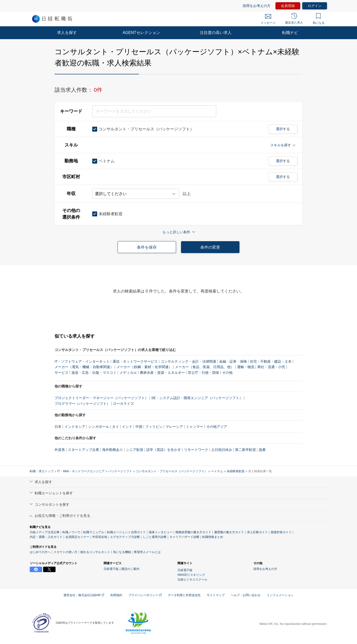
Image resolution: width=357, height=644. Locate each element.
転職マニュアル (94, 532)
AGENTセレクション (141, 33)
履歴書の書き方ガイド (229, 532)
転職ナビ (290, 33)
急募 (262, 450)
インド (127, 427)
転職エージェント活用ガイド (126, 532)
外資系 (60, 450)
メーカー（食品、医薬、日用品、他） (205, 367)
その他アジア (217, 427)
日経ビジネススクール (192, 580)
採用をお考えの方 (257, 6)
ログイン (315, 6)
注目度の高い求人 (216, 33)
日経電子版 (185, 570)
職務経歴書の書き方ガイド (193, 532)
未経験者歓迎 (236, 471)
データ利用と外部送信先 (184, 595)
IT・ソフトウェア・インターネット (82, 361)
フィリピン (154, 427)
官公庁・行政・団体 (204, 373)
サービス (61, 373)
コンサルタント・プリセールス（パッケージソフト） (172, 471)
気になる (319, 19)
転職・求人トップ (42, 471)
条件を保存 (147, 247)
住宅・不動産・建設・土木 (271, 361)
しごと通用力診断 (155, 537)
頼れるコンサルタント (95, 552)
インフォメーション (280, 595)
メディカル (128, 373)
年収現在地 (100, 537)
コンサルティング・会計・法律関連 (188, 361)
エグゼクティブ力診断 (125, 537)
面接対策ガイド (281, 532)
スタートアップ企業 (84, 450)
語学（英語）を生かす (164, 450)
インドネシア (75, 427)
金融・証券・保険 (233, 361)
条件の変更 (210, 247)
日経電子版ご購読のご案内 (121, 569)
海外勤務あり (113, 450)
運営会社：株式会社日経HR (84, 595)
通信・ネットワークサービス (135, 361)
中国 (139, 427)
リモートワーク (196, 450)
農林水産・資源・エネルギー (162, 373)
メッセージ (268, 19)
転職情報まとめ (213, 537)
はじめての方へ (40, 552)
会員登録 (288, 6)
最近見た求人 (294, 19)
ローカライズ (123, 404)
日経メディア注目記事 (45, 532)
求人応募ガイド (257, 532)
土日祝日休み (222, 450)
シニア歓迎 (135, 450)
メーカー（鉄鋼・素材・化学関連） (144, 367)
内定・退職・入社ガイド (46, 537)
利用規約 (116, 595)
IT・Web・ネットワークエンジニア (81, 471)
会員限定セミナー (77, 537)
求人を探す (67, 33)
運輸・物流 (246, 367)
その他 (227, 373)
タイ (116, 427)
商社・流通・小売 (271, 367)
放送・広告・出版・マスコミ (94, 373)
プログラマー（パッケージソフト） (82, 404)
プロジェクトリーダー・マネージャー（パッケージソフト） (101, 398)
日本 (58, 427)
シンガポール (99, 427)
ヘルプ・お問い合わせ (246, 595)
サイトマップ (216, 595)
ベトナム (217, 471)
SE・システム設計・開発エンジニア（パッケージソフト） (197, 398)
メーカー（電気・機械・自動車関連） (84, 367)
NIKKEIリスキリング (191, 575)
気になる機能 (122, 552)
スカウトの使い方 (65, 552)
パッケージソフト (120, 471)
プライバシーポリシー (145, 595)
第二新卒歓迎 (245, 450)
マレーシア (174, 427)
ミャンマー (195, 427)
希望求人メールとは (147, 552)
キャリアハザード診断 (184, 537)
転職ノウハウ (71, 532)
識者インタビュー (161, 532)
